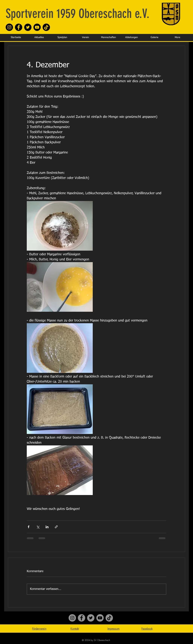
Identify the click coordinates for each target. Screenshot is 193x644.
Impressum (113, 629)
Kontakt (75, 629)
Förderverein (39, 629)
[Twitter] (28, 27)
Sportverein (30, 14)
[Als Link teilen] (56, 527)
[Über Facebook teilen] (29, 527)
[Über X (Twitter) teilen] (38, 527)
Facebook (147, 629)
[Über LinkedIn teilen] (47, 527)
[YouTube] (37, 27)
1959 (65, 14)
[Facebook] (19, 27)
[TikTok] (46, 27)
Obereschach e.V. (113, 14)
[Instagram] (9, 27)
